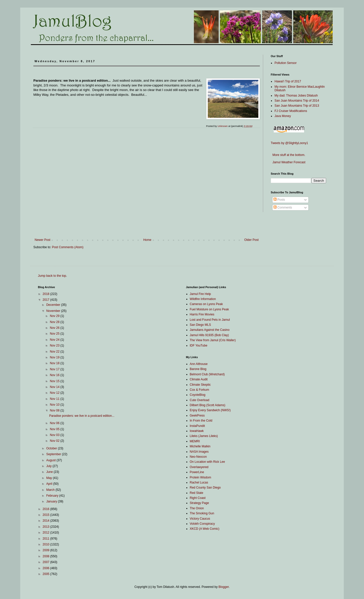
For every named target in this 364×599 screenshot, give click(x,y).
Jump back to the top (52, 276)
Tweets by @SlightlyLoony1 (289, 143)
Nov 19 (55, 357)
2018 (47, 294)
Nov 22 (55, 352)
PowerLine (197, 472)
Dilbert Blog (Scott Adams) (208, 405)
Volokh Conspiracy (202, 524)
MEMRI (195, 441)
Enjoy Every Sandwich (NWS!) (210, 410)
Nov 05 (55, 429)
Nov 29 (55, 316)
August (51, 460)
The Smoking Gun (202, 513)
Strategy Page (199, 503)
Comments (283, 208)
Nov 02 (55, 441)
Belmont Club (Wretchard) (207, 374)
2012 (47, 533)
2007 (47, 562)
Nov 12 (55, 393)
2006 (47, 568)
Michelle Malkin (200, 446)
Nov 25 (55, 334)
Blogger (224, 587)
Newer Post (42, 240)
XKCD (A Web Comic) (205, 529)
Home (147, 240)
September (54, 454)
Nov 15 (55, 381)
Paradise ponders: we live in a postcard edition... (82, 416)
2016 (47, 509)
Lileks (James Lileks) (204, 436)
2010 (47, 544)
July (49, 466)
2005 (47, 574)
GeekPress (197, 416)
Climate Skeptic (200, 385)
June (50, 472)
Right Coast (198, 498)
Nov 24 (55, 340)
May (50, 478)
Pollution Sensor (286, 63)
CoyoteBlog (198, 395)
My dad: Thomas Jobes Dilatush (296, 96)
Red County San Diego (205, 488)
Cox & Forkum (200, 390)
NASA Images (199, 452)
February (53, 496)
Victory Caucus (200, 519)
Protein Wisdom (201, 477)
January (52, 501)
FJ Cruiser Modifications (291, 111)
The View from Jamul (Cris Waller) (213, 340)
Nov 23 (55, 345)
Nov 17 (55, 369)
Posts (279, 200)
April (50, 484)
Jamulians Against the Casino (210, 330)
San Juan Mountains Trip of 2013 (297, 106)
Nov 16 (55, 375)
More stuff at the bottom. (288, 155)
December (54, 305)
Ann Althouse (199, 364)
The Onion (197, 508)
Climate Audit (199, 379)
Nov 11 (55, 399)
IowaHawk (197, 431)
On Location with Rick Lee (207, 462)
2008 (47, 556)
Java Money (283, 116)
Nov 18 (55, 363)
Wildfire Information (203, 299)
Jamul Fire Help (200, 294)
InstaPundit (197, 426)
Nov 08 (55, 410)
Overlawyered (199, 467)
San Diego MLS (200, 325)
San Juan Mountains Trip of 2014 (297, 101)
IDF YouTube (199, 345)
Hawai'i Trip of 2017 (288, 81)
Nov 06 (55, 423)
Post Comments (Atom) (68, 247)
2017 (47, 300)
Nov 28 (55, 322)
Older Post (251, 240)
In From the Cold (201, 421)
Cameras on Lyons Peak (206, 304)
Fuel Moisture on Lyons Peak (209, 309)
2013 (47, 527)
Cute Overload (200, 400)
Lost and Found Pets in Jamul (210, 320)
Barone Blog (198, 369)
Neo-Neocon (198, 457)
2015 (47, 515)
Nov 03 (55, 435)
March (51, 490)
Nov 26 (55, 328)
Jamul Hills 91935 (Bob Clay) (209, 335)
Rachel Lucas (199, 482)
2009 (47, 550)
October (52, 448)
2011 (47, 539)
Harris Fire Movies (202, 314)
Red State (197, 493)
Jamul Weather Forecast (288, 162)
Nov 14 (55, 387)
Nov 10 (55, 405)
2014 (47, 521)
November (54, 311)
